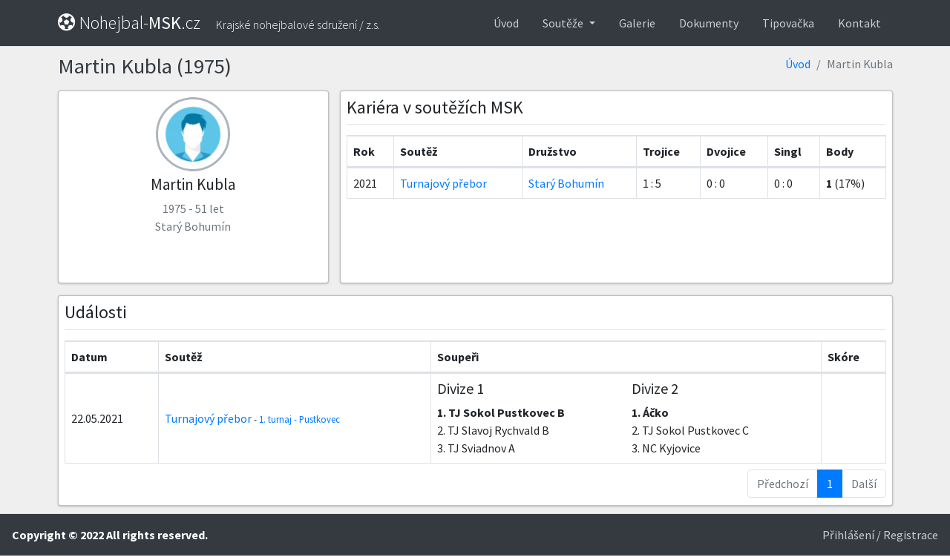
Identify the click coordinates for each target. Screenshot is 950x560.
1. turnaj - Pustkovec (299, 419)
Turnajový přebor (443, 183)
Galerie (637, 23)
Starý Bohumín (566, 183)
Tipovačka (788, 23)
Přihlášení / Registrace (880, 535)
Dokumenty (709, 23)
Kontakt (859, 23)
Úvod (506, 23)
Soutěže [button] (564, 23)
